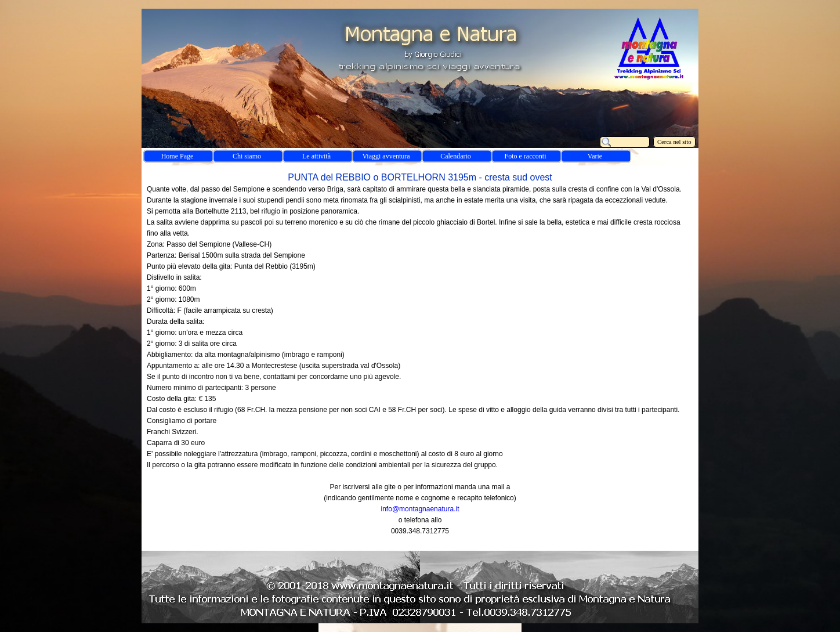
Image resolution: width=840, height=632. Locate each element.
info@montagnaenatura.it (420, 509)
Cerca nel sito (674, 142)
